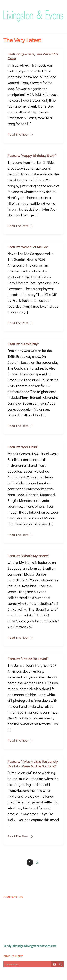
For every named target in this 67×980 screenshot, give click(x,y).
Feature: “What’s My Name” (28, 556)
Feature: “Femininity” (23, 344)
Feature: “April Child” (23, 447)
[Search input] (28, 964)
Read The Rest (18, 135)
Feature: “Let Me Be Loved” (28, 659)
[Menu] (60, 12)
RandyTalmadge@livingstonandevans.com (30, 946)
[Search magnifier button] (61, 964)
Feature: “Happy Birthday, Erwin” (32, 156)
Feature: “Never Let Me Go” (28, 247)
